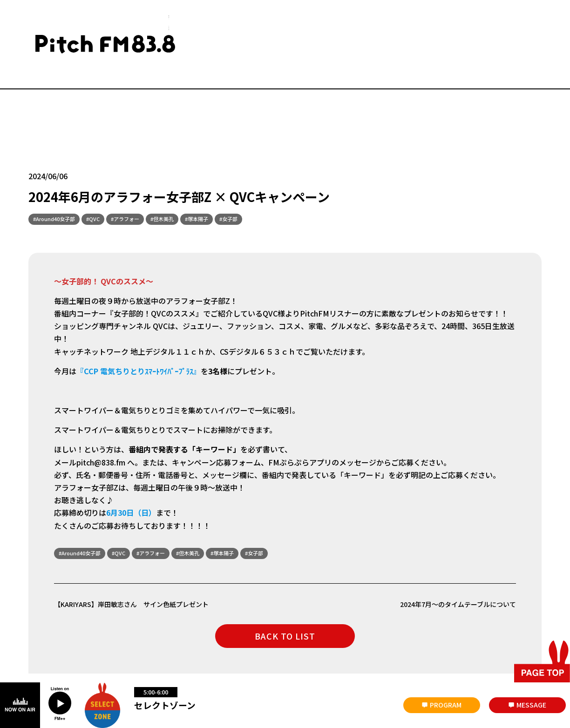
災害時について (48, 650)
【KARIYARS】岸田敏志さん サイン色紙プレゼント (142, 553)
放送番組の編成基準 (255, 650)
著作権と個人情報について (329, 650)
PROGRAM (446, 705)
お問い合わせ (137, 650)
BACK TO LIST (285, 585)
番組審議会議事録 (192, 650)
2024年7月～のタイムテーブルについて (450, 553)
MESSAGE (531, 705)
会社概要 (94, 650)
